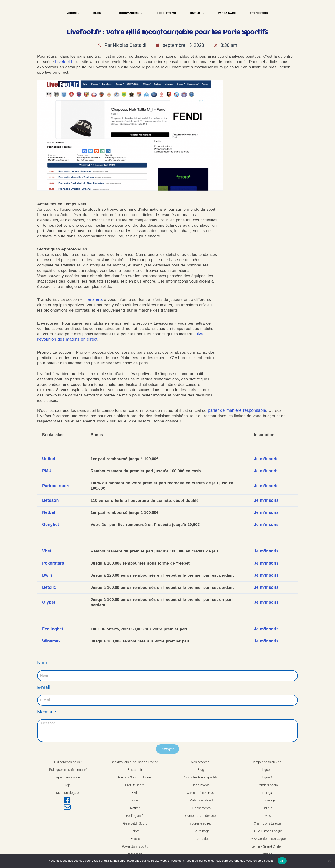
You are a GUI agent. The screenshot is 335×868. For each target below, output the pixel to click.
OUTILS (197, 13)
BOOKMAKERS (131, 13)
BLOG (99, 13)
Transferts (93, 299)
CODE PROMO (166, 13)
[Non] (329, 861)
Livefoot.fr (64, 62)
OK (282, 861)
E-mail (44, 687)
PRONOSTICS (259, 13)
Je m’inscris (266, 459)
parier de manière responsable (237, 410)
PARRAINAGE (227, 13)
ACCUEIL (73, 13)
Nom (42, 663)
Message (47, 712)
